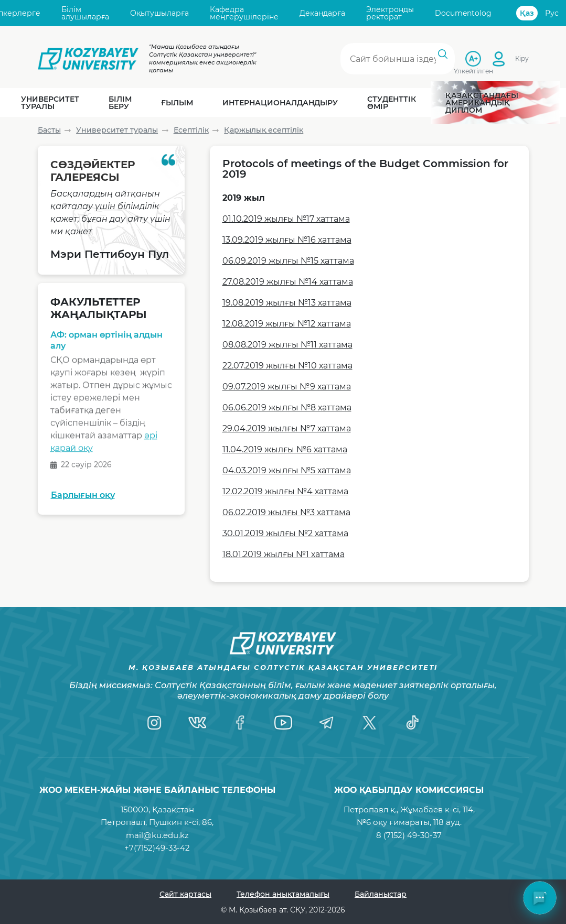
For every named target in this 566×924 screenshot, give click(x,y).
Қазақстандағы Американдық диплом (482, 103)
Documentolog (463, 13)
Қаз (527, 13)
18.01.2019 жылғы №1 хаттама (284, 554)
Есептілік (191, 130)
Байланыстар (381, 894)
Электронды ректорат (390, 13)
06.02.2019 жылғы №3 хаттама (286, 512)
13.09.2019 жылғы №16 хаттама (287, 240)
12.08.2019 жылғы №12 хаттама (287, 324)
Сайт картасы (185, 894)
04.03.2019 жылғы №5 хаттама (287, 470)
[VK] (197, 723)
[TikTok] (412, 723)
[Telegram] (326, 723)
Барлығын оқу (83, 495)
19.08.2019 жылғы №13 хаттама (287, 303)
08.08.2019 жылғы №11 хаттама (287, 345)
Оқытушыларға (159, 13)
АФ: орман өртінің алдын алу (106, 343)
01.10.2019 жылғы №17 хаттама (286, 219)
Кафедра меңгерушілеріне (244, 13)
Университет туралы (117, 130)
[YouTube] (283, 723)
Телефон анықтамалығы (283, 894)
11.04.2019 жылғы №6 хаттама (285, 449)
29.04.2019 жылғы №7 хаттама (287, 428)
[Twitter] (369, 723)
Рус (552, 13)
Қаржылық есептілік (264, 130)
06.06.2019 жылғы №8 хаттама (287, 407)
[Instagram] (154, 723)
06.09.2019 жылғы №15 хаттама (288, 261)
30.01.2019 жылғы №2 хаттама (285, 533)
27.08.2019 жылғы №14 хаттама (288, 282)
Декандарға (322, 13)
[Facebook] (240, 723)
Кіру (522, 58)
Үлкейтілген (474, 71)
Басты (49, 130)
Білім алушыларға (85, 13)
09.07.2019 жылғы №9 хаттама (287, 387)
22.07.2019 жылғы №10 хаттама (287, 366)
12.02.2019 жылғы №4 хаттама (285, 491)
